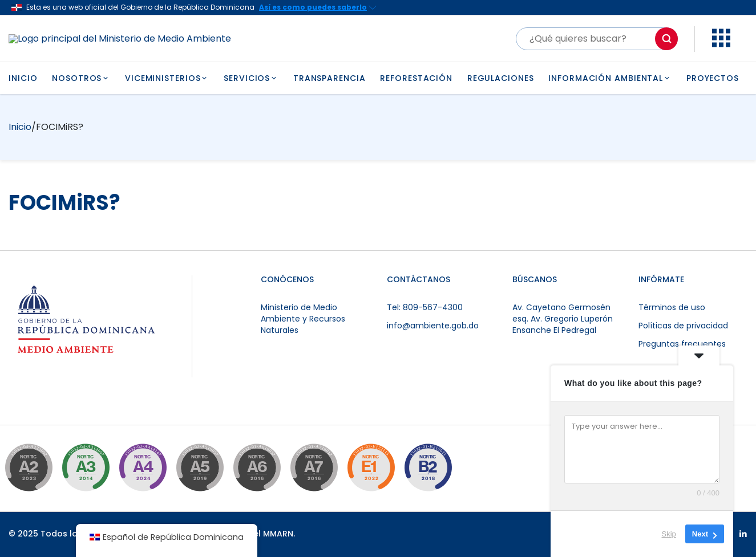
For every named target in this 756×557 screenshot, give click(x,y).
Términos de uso (672, 307)
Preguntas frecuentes (682, 344)
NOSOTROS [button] (81, 78)
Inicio (20, 127)
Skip (669, 534)
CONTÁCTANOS (419, 279)
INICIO (23, 78)
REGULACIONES (501, 78)
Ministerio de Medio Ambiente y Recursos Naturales (303, 319)
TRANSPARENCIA (330, 78)
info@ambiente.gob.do (433, 326)
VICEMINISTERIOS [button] (167, 78)
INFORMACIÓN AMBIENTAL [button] (610, 78)
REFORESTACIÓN (416, 78)
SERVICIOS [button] (251, 78)
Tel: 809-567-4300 (425, 307)
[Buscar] (597, 39)
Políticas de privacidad (683, 326)
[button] (721, 44)
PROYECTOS (713, 78)
